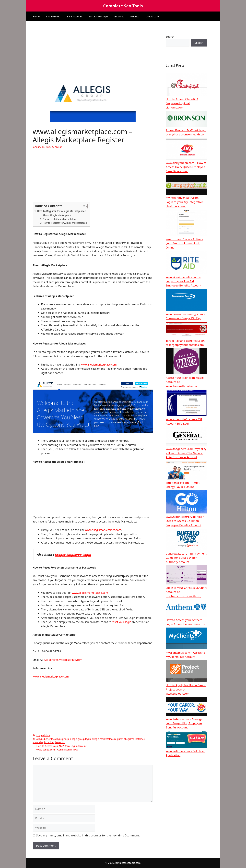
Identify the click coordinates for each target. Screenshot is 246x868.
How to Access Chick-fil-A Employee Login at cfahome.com (182, 103)
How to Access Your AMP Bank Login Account (62, 746)
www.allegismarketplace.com (99, 365)
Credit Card (152, 16)
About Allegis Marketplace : (58, 215)
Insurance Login (99, 16)
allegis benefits (45, 739)
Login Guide (53, 16)
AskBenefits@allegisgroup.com (63, 660)
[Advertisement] (93, 52)
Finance (135, 16)
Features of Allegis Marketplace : (60, 219)
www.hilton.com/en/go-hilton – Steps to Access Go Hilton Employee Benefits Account (186, 521)
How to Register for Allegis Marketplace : (62, 211)
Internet (119, 16)
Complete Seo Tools (123, 6)
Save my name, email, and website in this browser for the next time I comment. (88, 835)
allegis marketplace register (107, 739)
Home (36, 16)
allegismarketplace (134, 739)
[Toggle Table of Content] (83, 206)
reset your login (122, 622)
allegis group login (81, 739)
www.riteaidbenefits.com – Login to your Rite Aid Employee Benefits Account (184, 281)
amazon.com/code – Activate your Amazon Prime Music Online (185, 243)
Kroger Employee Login (73, 555)
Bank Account (75, 16)
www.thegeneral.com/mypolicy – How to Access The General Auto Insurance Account (186, 453)
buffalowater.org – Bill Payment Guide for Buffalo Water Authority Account (186, 558)
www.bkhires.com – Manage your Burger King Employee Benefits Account (184, 723)
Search (170, 37)
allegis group (62, 739)
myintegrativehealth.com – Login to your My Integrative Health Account (184, 202)
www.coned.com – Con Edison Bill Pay (57, 750)
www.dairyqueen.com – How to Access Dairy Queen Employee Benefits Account (186, 167)
